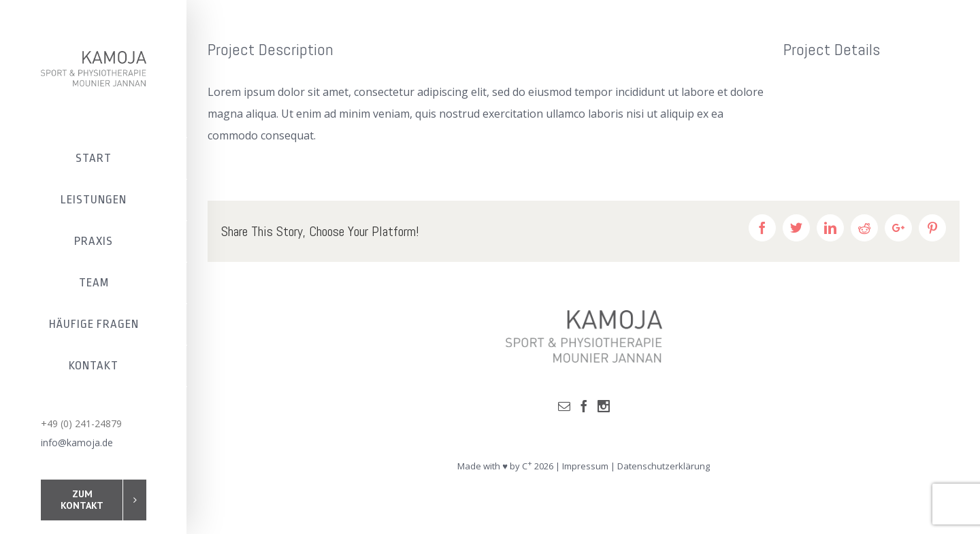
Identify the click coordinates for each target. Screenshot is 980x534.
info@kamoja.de (77, 443)
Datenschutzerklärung (664, 466)
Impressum (585, 466)
